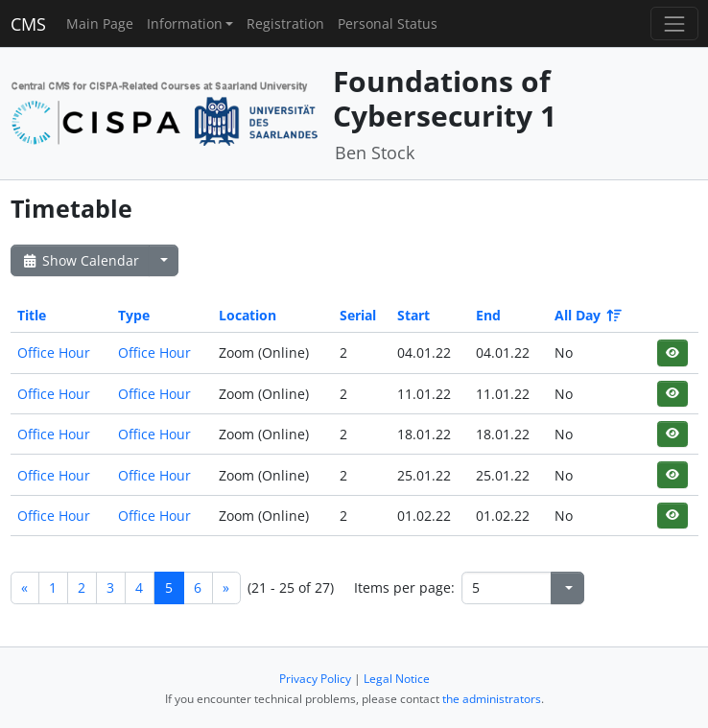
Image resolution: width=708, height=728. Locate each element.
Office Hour (54, 352)
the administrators (492, 699)
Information (185, 23)
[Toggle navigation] (674, 23)
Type (134, 315)
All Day (587, 315)
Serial (358, 315)
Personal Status (388, 23)
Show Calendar (80, 260)
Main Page (100, 23)
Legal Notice (397, 679)
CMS (28, 24)
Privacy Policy (315, 679)
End (488, 315)
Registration (285, 23)
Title (32, 315)
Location (248, 315)
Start (413, 315)
